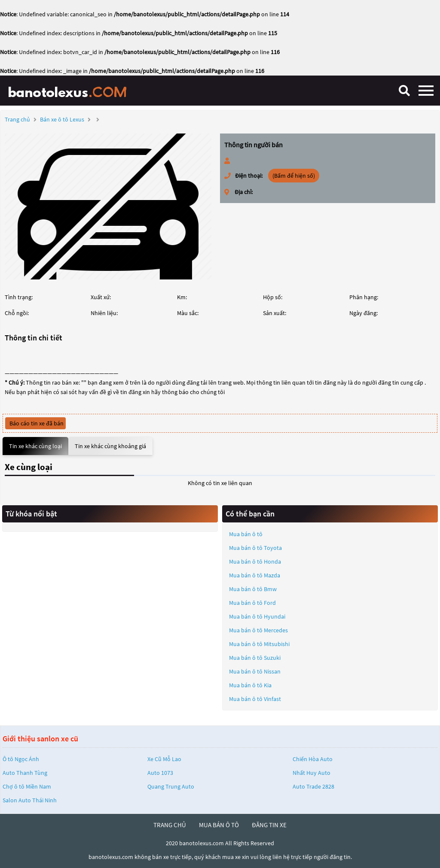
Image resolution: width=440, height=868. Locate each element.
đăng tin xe (269, 825)
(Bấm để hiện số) (294, 176)
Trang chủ (17, 119)
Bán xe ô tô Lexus (62, 119)
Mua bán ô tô (246, 534)
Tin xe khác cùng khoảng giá (110, 446)
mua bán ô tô (219, 825)
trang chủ (170, 825)
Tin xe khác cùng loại (35, 446)
